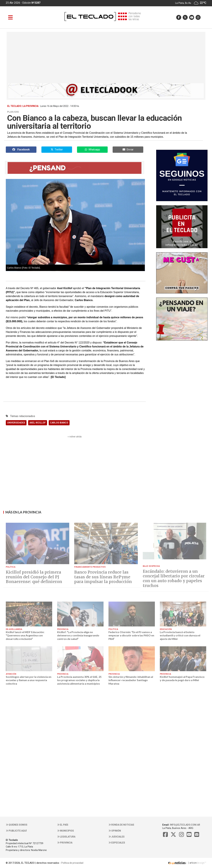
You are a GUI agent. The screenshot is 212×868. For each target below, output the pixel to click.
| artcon (182, 863)
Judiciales (117, 837)
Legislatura (66, 837)
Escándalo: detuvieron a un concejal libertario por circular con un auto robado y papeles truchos (174, 579)
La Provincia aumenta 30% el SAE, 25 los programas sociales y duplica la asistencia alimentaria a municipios (79, 680)
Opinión (115, 831)
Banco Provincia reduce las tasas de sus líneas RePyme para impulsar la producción (103, 577)
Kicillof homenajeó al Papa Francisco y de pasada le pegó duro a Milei (182, 678)
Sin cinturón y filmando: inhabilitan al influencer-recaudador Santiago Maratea (131, 680)
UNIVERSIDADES (16, 423)
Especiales (117, 843)
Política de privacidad (72, 863)
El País (63, 825)
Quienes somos (17, 825)
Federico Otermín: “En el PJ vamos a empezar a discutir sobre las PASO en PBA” (131, 635)
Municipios (66, 831)
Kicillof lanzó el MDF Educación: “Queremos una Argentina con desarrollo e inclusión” (25, 635)
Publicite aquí (16, 831)
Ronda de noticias (121, 825)
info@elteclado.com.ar (185, 825)
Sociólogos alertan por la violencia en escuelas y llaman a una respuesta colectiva (29, 680)
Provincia (65, 843)
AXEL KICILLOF (38, 423)
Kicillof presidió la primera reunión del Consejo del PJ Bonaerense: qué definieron (34, 577)
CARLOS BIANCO (59, 423)
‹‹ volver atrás (75, 437)
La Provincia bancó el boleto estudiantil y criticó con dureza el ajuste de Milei (180, 635)
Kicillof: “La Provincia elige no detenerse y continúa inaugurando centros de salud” (78, 635)
